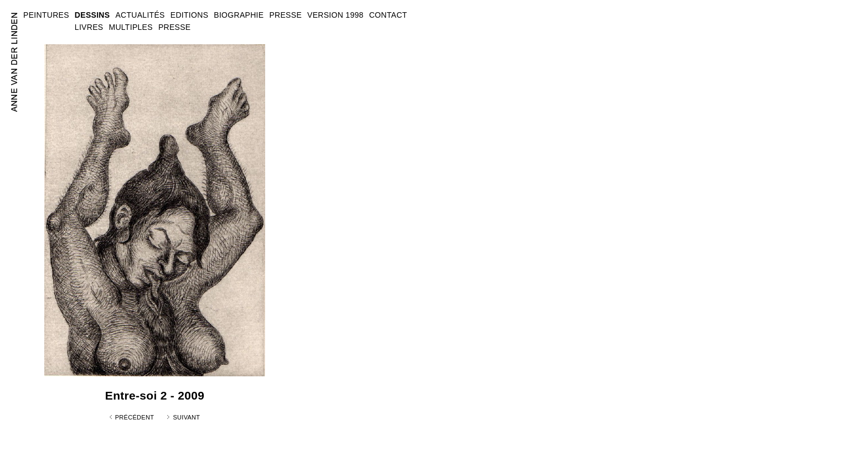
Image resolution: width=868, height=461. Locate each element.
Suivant (186, 417)
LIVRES (89, 27)
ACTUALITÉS (140, 15)
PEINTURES (46, 15)
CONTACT (388, 15)
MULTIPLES (130, 27)
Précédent (135, 417)
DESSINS (92, 15)
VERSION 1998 (335, 15)
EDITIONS (190, 15)
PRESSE (175, 27)
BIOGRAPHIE (239, 15)
